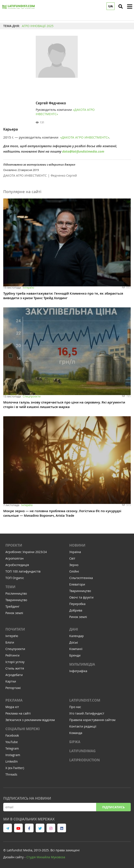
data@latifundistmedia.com (83, 151)
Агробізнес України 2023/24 (26, 552)
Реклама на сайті (18, 713)
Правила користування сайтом (92, 720)
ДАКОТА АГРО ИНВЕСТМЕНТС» (85, 137)
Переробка (77, 604)
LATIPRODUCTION (85, 760)
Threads (11, 774)
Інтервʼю (28, 287)
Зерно (74, 565)
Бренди (75, 655)
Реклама (14, 700)
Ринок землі (14, 613)
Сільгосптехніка (81, 578)
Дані (74, 629)
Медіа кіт (12, 707)
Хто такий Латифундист (87, 713)
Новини (77, 545)
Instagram (13, 755)
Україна (75, 552)
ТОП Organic (15, 578)
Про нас (75, 707)
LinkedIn (12, 761)
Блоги (10, 642)
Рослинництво (16, 593)
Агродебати (14, 675)
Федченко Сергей (64, 175)
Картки (11, 681)
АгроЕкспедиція (17, 565)
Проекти (14, 545)
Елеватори (77, 584)
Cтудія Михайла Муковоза (46, 857)
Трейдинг (12, 606)
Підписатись (113, 807)
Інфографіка (78, 671)
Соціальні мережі (23, 729)
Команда (76, 733)
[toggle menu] (130, 6)
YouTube (12, 742)
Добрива (76, 610)
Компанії (76, 649)
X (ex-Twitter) (15, 768)
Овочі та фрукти (81, 597)
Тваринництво (16, 600)
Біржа (75, 742)
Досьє (74, 642)
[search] (121, 6)
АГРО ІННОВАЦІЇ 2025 (38, 26)
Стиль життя (15, 668)
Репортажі (13, 688)
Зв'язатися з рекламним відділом (30, 720)
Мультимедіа (82, 664)
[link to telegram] (8, 828)
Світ (72, 558)
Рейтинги (12, 655)
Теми (10, 587)
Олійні (74, 571)
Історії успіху (15, 662)
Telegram (12, 748)
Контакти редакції (83, 726)
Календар (77, 636)
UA (111, 6)
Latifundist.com (85, 700)
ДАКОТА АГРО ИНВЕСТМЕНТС (25, 175)
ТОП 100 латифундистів (23, 571)
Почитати (15, 629)
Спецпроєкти (32, 396)
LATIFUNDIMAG (82, 751)
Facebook (12, 735)
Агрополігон (15, 558)
